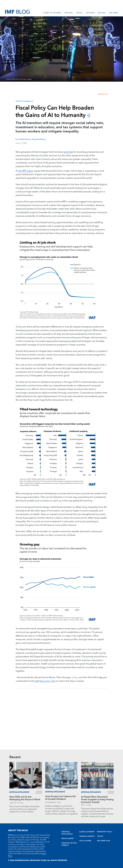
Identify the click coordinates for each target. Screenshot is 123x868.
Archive (102, 13)
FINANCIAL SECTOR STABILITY (69, 844)
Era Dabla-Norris (23, 139)
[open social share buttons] (88, 115)
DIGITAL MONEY (68, 839)
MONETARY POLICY (105, 832)
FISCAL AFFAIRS (85, 841)
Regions (69, 13)
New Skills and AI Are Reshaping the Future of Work (25, 798)
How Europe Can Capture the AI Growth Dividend (60, 798)
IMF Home (114, 13)
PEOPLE (100, 836)
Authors (90, 13)
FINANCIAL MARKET (87, 836)
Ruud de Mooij (39, 139)
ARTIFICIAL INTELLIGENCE (67, 833)
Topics (79, 13)
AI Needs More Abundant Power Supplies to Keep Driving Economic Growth (97, 800)
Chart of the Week (52, 13)
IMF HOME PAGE (104, 841)
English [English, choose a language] (102, 94)
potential (69, 152)
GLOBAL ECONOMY (87, 832)
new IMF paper (25, 171)
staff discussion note (45, 681)
